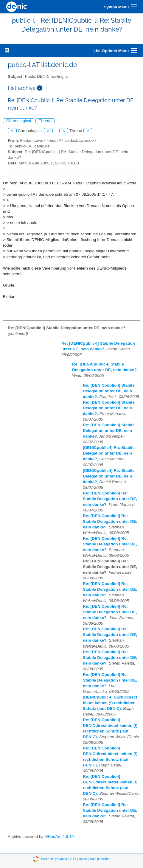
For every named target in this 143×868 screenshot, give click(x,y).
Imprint (83, 859)
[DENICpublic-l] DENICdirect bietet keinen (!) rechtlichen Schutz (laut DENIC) (110, 703)
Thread (45, 121)
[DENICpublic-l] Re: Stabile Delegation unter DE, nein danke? (109, 453)
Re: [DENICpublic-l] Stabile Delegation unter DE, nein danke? (109, 391)
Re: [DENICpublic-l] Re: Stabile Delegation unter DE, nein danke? (110, 499)
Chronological (19, 121)
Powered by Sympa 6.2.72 (59, 859)
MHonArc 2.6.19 (59, 837)
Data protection (100, 859)
